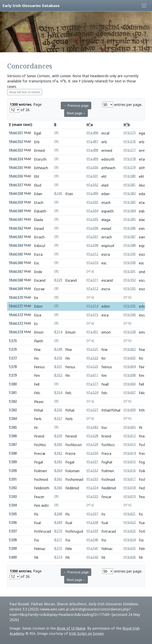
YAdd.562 (16, 228)
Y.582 (13, 401)
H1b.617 (130, 479)
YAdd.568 (16, 280)
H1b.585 (130, 219)
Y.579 (13, 375)
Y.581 (13, 393)
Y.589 (13, 462)
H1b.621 (130, 514)
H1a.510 (92, 263)
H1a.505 (92, 219)
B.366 (58, 488)
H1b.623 (130, 531)
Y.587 (13, 444)
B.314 (58, 332)
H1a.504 (92, 211)
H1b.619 (130, 496)
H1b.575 (130, 133)
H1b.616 (130, 471)
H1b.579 (130, 167)
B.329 (58, 280)
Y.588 (13, 453)
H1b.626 (130, 557)
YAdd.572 (16, 315)
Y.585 (13, 427)
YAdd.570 (16, 297)
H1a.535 (92, 496)
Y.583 (13, 410)
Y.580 (13, 384)
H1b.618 (130, 488)
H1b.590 (130, 263)
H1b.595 (130, 306)
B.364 (58, 471)
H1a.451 (92, 332)
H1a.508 (92, 245)
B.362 (58, 453)
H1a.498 (92, 150)
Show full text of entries (25, 92)
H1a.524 (92, 393)
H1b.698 (130, 375)
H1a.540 (92, 540)
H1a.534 (92, 488)
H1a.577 (92, 384)
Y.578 (13, 367)
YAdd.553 (16, 150)
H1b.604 (130, 367)
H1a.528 (92, 436)
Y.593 (13, 496)
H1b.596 (130, 315)
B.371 (58, 540)
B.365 (58, 479)
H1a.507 (92, 237)
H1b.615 (130, 462)
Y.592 (13, 488)
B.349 (58, 349)
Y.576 (13, 349)
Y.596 (13, 522)
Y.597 (13, 531)
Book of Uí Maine (71, 628)
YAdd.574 (16, 332)
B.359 (58, 436)
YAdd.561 (16, 219)
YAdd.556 (16, 176)
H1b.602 (130, 349)
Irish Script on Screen (86, 633)
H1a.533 (92, 479)
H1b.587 (130, 237)
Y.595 (13, 514)
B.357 (58, 418)
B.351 (58, 367)
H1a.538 (92, 522)
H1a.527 (92, 410)
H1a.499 (92, 159)
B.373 (58, 548)
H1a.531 (92, 462)
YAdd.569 (16, 289)
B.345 (58, 193)
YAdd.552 (16, 142)
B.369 (58, 522)
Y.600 (13, 557)
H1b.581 (130, 185)
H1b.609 (130, 410)
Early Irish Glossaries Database (31, 5)
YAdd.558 (16, 193)
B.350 (58, 358)
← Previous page (76, 106)
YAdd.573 (16, 323)
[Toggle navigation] (144, 6)
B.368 (58, 514)
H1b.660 (130, 384)
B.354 (58, 393)
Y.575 (13, 341)
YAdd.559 (16, 202)
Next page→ (76, 113)
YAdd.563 (16, 237)
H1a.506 (92, 228)
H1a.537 (92, 514)
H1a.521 (92, 349)
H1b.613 (130, 444)
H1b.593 (130, 254)
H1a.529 (92, 444)
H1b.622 (130, 522)
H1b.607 (130, 393)
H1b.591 (130, 271)
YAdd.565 (16, 254)
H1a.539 (92, 531)
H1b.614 (130, 453)
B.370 (58, 531)
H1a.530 (92, 453)
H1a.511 (92, 280)
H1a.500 (92, 167)
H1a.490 (92, 193)
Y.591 (13, 479)
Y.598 (13, 540)
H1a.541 (92, 548)
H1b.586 (130, 228)
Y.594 (13, 505)
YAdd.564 (16, 245)
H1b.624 (130, 540)
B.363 (58, 462)
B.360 (58, 444)
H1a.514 (92, 306)
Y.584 (13, 418)
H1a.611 (92, 375)
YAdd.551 (16, 133)
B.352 (58, 375)
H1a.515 (92, 315)
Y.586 (13, 436)
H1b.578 (130, 159)
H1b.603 (130, 358)
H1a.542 (92, 557)
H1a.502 (92, 185)
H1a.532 (92, 471)
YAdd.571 (16, 306)
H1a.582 (92, 427)
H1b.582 (130, 193)
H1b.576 (130, 142)
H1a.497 (92, 142)
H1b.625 (130, 548)
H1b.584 (130, 211)
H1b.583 (130, 202)
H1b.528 (130, 332)
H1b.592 (130, 280)
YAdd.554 (16, 159)
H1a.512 (92, 254)
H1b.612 (130, 436)
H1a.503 (92, 202)
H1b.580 (130, 176)
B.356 (58, 410)
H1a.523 (92, 367)
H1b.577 (130, 150)
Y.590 (13, 471)
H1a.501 (92, 176)
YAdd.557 (16, 185)
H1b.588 (130, 245)
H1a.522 (92, 358)
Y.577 (13, 358)
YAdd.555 (16, 167)
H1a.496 (92, 133)
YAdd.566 (16, 263)
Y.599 (13, 548)
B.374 (58, 557)
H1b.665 (130, 427)
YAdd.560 (16, 211)
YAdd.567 (16, 271)
